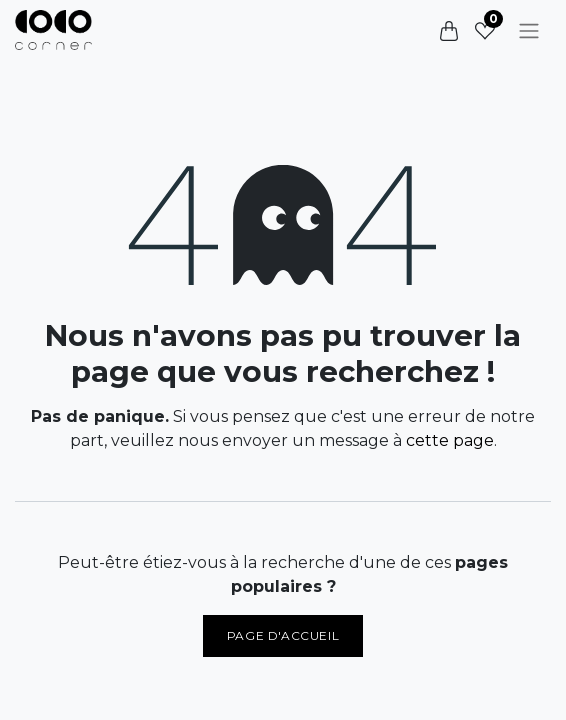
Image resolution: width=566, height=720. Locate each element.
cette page (450, 440)
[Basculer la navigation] (529, 30)
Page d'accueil (283, 635)
